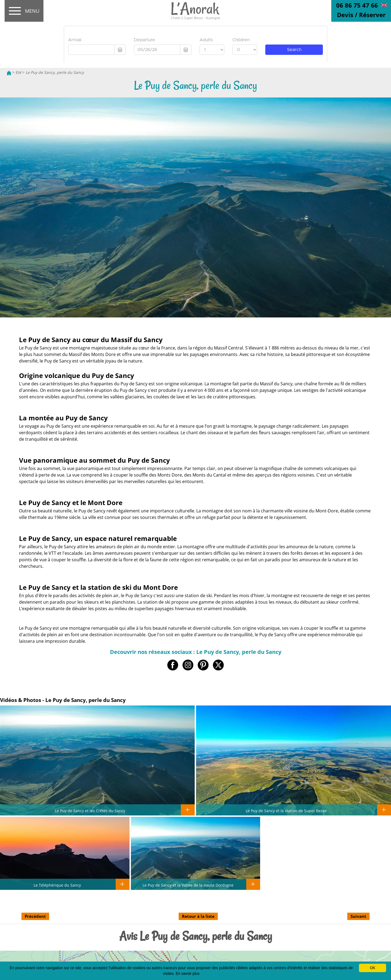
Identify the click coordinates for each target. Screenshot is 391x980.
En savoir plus (188, 973)
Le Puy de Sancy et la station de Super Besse (286, 811)
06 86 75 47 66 (357, 5)
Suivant (358, 916)
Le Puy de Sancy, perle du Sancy (55, 72)
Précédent (35, 916)
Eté (18, 72)
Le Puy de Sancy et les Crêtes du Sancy (90, 811)
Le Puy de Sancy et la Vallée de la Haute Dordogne (188, 885)
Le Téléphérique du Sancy (57, 885)
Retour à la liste (198, 916)
